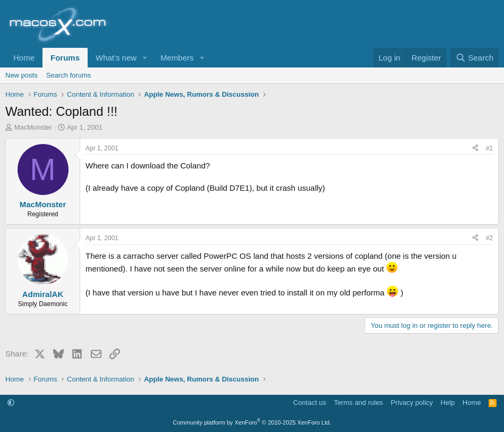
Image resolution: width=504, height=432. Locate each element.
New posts (22, 75)
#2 (489, 238)
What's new (116, 58)
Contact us (310, 403)
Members (177, 58)
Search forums (69, 75)
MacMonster (33, 127)
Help (448, 403)
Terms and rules (358, 403)
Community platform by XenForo (252, 422)
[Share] (475, 149)
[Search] (475, 58)
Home (24, 58)
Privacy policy (412, 403)
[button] (145, 58)
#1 (489, 148)
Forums (65, 58)
